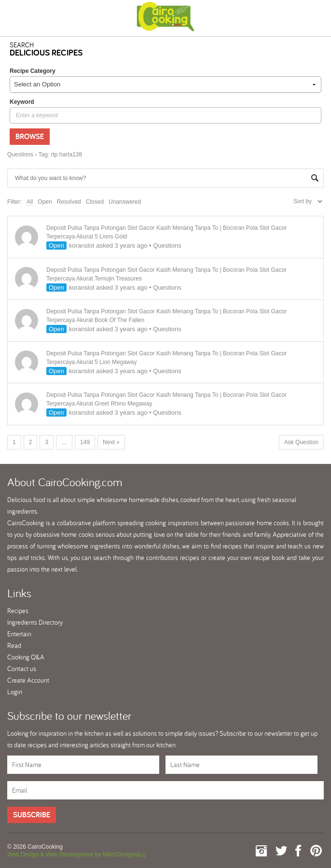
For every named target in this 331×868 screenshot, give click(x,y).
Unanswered (125, 202)
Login (15, 692)
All (30, 202)
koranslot (82, 245)
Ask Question (301, 442)
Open (45, 202)
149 (85, 442)
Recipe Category (33, 71)
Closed (95, 202)
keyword (22, 102)
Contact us (22, 669)
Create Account (28, 680)
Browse (30, 136)
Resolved (69, 202)
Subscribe (32, 815)
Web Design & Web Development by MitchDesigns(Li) (76, 854)
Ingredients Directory (35, 622)
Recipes (18, 611)
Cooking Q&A (26, 657)
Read (14, 645)
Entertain (19, 634)
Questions (20, 154)
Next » (111, 442)
